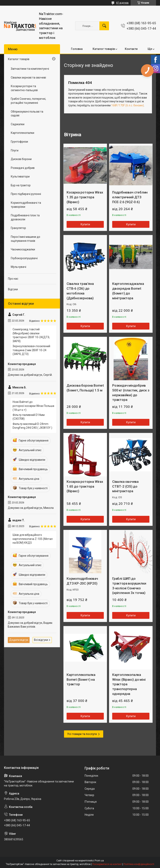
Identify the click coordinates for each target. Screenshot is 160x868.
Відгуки (13, 289)
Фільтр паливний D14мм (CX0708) (29, 417)
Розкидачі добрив (23, 168)
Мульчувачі (18, 267)
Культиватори (20, 176)
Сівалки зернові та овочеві (28, 78)
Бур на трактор (21, 185)
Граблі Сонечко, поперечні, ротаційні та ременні (28, 101)
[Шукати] (104, 26)
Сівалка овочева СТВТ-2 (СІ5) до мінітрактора (125, 486)
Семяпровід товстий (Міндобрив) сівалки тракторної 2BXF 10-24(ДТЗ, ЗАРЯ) (31, 335)
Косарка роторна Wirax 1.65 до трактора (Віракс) (85, 486)
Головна (77, 49)
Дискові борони (21, 159)
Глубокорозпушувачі (24, 258)
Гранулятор (18, 228)
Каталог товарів (104, 49)
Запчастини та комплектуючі (30, 69)
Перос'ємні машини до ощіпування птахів (25, 239)
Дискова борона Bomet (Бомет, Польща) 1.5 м (85, 388)
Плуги (15, 150)
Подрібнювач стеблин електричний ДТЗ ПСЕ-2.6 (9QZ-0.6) (130, 197)
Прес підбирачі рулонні (26, 194)
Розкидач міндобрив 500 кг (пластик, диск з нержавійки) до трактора (131, 393)
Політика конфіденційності (139, 864)
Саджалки (18, 124)
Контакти (131, 49)
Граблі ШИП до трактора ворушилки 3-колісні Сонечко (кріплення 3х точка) (129, 586)
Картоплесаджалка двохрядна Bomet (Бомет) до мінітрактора (128, 291)
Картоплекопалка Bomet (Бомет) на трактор (81, 679)
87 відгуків (122, 3)
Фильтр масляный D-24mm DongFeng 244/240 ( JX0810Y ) (32, 426)
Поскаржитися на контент (107, 864)
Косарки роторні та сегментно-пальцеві (24, 88)
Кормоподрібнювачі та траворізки (26, 205)
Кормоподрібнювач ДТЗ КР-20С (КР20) (82, 581)
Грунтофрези (19, 142)
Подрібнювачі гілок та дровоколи (25, 217)
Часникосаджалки (23, 249)
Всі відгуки (41, 640)
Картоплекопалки (22, 133)
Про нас (13, 279)
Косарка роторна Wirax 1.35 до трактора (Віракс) (85, 197)
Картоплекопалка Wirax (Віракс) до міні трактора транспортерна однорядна (129, 684)
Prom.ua (99, 861)
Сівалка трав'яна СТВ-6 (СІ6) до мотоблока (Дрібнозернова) (80, 291)
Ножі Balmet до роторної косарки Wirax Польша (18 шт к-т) (33, 406)
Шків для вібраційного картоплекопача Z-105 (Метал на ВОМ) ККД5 (33, 539)
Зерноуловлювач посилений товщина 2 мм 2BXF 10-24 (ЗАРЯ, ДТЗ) (31, 350)
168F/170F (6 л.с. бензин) (127, 105)
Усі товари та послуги (82, 734)
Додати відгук (19, 640)
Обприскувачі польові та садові (27, 114)
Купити (85, 224)
